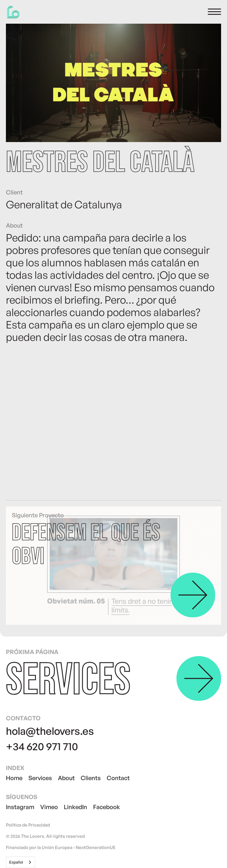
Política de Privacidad (28, 825)
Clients (91, 778)
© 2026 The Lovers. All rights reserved (45, 836)
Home (14, 778)
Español (16, 862)
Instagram (20, 807)
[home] (13, 12)
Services (40, 778)
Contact (118, 778)
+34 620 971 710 (42, 746)
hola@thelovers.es (50, 731)
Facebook (107, 807)
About (66, 778)
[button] (214, 12)
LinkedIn (76, 807)
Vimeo (49, 807)
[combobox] (21, 862)
